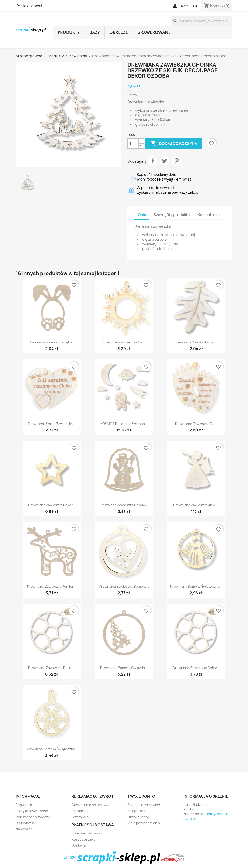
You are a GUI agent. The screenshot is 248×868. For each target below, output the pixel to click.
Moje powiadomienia (144, 823)
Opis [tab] (142, 215)
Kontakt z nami (29, 6)
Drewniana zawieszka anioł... (196, 505)
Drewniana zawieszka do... (196, 424)
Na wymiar (24, 829)
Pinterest (176, 161)
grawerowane (154, 32)
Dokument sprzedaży (33, 817)
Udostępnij (153, 161)
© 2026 (112, 858)
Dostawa (79, 845)
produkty (69, 32)
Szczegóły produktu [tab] (172, 215)
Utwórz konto (138, 817)
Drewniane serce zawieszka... (52, 424)
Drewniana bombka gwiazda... (124, 668)
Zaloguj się (136, 811)
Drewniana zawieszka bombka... (124, 586)
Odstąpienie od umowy (90, 805)
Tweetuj (165, 161)
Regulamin (24, 805)
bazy (95, 32)
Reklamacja (80, 811)
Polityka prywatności (32, 811)
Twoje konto (141, 796)
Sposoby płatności (87, 833)
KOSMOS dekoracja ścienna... (124, 424)
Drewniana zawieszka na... (124, 342)
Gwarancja (80, 817)
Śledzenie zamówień (144, 805)
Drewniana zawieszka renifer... (52, 586)
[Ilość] (133, 144)
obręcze (119, 32)
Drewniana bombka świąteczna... (196, 586)
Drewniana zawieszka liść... (196, 342)
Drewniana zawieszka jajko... (52, 342)
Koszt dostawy (83, 839)
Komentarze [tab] (209, 215)
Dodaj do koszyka (174, 144)
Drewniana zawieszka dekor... (52, 505)
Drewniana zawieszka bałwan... (124, 505)
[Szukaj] (202, 21)
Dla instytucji (26, 823)
